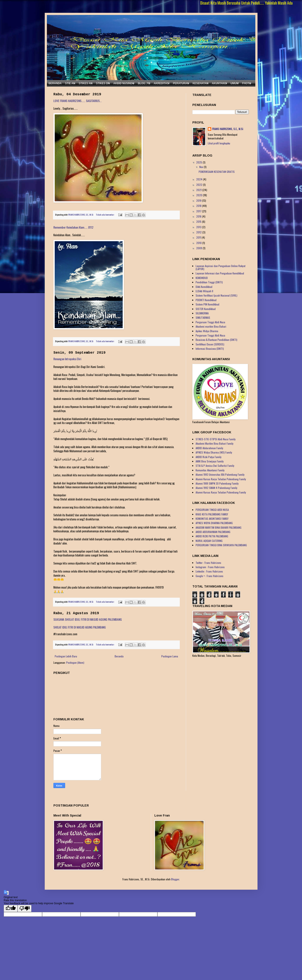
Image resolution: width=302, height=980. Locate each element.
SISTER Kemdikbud (206, 309)
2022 (200, 185)
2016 (199, 216)
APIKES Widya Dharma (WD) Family (214, 452)
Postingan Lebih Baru (66, 656)
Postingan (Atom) (75, 662)
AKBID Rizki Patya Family (209, 457)
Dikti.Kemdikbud (204, 287)
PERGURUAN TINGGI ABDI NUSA (212, 510)
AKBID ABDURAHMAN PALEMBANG (213, 532)
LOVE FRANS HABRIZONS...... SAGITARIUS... (78, 101)
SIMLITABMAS (203, 318)
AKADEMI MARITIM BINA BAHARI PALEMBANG (219, 527)
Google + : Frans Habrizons (210, 576)
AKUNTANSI (219, 83)
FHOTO (247, 83)
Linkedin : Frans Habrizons (209, 571)
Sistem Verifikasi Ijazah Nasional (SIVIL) (216, 295)
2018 (199, 206)
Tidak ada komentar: (105, 214)
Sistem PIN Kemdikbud (207, 304)
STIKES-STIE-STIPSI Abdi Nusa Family (216, 439)
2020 (200, 195)
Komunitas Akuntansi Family (210, 470)
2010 (199, 243)
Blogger (175, 879)
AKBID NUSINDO (124, 83)
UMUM (235, 83)
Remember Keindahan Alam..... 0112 (73, 227)
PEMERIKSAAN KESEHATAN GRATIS (217, 172)
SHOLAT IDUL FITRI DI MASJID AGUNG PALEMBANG (80, 627)
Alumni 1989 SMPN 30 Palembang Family (217, 483)
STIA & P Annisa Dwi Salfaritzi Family (215, 466)
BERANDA (55, 83)
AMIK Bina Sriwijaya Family (210, 461)
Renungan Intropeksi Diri (67, 359)
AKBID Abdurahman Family (209, 448)
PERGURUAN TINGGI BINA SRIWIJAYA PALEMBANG (221, 545)
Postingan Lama (170, 656)
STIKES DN (103, 83)
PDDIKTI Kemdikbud (206, 300)
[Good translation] (11, 908)
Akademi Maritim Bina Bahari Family (215, 443)
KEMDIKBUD (202, 278)
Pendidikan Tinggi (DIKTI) (209, 282)
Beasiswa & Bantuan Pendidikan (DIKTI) (216, 340)
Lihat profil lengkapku (219, 143)
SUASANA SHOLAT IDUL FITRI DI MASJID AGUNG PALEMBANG (88, 619)
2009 (200, 248)
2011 (199, 237)
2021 (199, 190)
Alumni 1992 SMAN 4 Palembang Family (216, 488)
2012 (199, 232)
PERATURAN (181, 83)
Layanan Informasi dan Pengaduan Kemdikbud (220, 273)
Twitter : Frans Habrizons (208, 563)
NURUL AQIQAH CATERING (209, 541)
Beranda (119, 656)
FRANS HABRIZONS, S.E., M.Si (228, 129)
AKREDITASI (162, 83)
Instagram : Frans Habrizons (210, 567)
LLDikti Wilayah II (204, 291)
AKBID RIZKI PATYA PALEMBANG (212, 536)
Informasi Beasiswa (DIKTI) (210, 349)
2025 (200, 162)
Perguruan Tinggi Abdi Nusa (210, 322)
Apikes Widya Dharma (207, 331)
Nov (202, 167)
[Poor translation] (25, 908)
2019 (199, 200)
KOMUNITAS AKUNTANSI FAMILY (212, 519)
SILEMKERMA (202, 313)
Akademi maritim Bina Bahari (211, 326)
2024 (200, 179)
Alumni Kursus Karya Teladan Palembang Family (221, 479)
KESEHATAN (201, 83)
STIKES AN (86, 83)
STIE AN (70, 83)
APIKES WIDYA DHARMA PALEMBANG (214, 523)
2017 (199, 211)
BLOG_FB (144, 83)
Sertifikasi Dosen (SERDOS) (210, 344)
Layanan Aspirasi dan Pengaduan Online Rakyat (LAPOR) (220, 267)
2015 (199, 222)
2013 (199, 227)
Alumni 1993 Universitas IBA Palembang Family (220, 474)
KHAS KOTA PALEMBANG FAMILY (212, 514)
